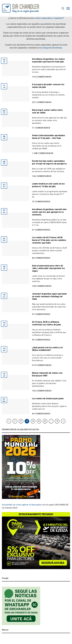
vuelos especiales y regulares (49, 18)
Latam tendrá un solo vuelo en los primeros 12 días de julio (48, 185)
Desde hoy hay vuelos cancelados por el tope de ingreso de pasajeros (49, 162)
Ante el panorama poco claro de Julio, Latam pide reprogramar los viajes (48, 268)
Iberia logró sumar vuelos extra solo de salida (47, 111)
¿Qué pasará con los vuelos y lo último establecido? (47, 349)
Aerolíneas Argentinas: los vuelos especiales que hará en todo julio (48, 60)
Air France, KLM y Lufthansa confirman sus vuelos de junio (47, 323)
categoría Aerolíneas (52, 48)
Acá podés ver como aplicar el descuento (22, 505)
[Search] (63, 8)
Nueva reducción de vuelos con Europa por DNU (47, 374)
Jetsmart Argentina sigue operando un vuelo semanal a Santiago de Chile (49, 296)
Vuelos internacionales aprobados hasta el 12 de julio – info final (49, 137)
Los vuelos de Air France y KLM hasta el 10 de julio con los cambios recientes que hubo (49, 240)
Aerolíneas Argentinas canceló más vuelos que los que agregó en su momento (49, 212)
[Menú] (68, 8)
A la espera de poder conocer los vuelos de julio (48, 86)
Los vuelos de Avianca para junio (48, 399)
